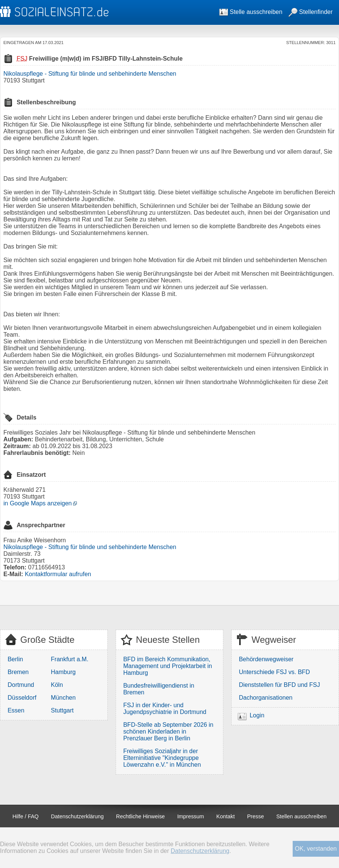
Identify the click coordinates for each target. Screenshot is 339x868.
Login (257, 715)
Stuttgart (62, 710)
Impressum (190, 816)
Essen (16, 710)
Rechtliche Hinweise (140, 816)
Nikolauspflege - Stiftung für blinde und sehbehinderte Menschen (90, 74)
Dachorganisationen (266, 698)
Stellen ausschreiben (302, 816)
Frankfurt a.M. (70, 659)
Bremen (18, 672)
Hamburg (63, 672)
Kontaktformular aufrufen (58, 574)
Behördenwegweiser (266, 659)
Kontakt (225, 816)
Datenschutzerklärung (77, 816)
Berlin (15, 659)
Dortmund (21, 685)
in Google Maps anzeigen (37, 503)
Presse (256, 816)
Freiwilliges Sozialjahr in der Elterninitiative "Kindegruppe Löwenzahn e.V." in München (162, 758)
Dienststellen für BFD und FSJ (279, 685)
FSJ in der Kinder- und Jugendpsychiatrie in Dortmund (165, 709)
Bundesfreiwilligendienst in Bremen (159, 689)
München (63, 698)
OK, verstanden (316, 849)
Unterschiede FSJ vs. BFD (274, 672)
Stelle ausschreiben (251, 12)
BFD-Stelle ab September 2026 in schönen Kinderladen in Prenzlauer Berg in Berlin (168, 731)
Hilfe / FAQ (26, 816)
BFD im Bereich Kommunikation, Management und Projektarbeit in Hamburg (168, 666)
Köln (57, 685)
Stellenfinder (311, 12)
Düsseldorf (22, 698)
